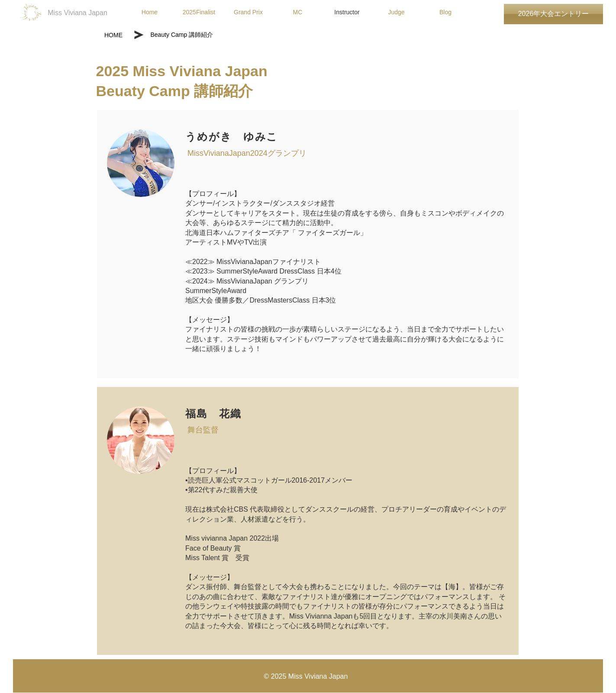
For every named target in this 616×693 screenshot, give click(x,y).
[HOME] (114, 35)
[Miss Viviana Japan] (77, 13)
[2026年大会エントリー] (553, 14)
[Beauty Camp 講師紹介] (205, 35)
